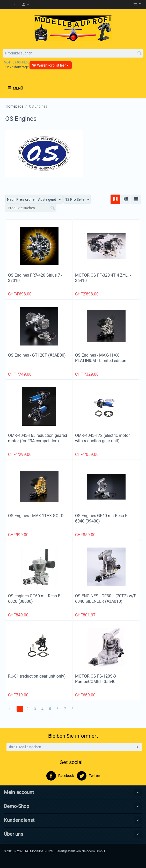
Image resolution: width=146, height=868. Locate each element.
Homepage (14, 106)
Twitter (88, 776)
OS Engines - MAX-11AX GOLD (36, 516)
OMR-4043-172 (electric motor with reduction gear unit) (102, 438)
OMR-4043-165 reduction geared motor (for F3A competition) (38, 438)
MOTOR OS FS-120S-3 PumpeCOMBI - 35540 (96, 679)
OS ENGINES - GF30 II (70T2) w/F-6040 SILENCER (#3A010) (106, 599)
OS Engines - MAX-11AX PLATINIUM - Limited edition (101, 358)
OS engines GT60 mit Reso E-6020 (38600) (35, 599)
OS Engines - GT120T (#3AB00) (37, 355)
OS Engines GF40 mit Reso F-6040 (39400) (102, 518)
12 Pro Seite (77, 200)
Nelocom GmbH (93, 851)
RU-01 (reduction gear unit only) (37, 676)
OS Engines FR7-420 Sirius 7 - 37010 (35, 278)
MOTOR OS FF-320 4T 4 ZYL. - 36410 (103, 278)
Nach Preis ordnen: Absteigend (34, 200)
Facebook (60, 776)
